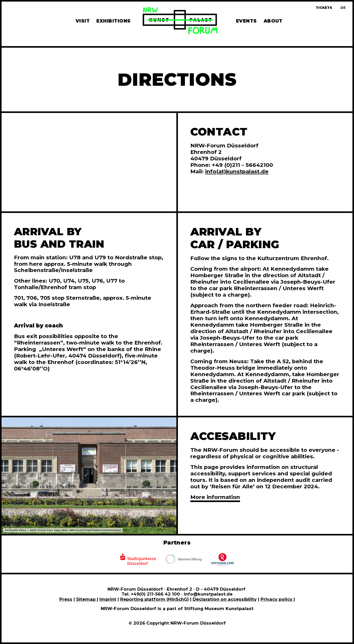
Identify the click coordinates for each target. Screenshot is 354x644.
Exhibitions (113, 21)
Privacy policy (277, 599)
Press (66, 599)
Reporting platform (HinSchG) (154, 599)
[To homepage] (180, 22)
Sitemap (86, 599)
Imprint (108, 599)
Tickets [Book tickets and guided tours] (324, 8)
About (273, 21)
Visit (83, 21)
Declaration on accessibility (225, 599)
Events (246, 21)
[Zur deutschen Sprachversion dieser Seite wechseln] (343, 8)
